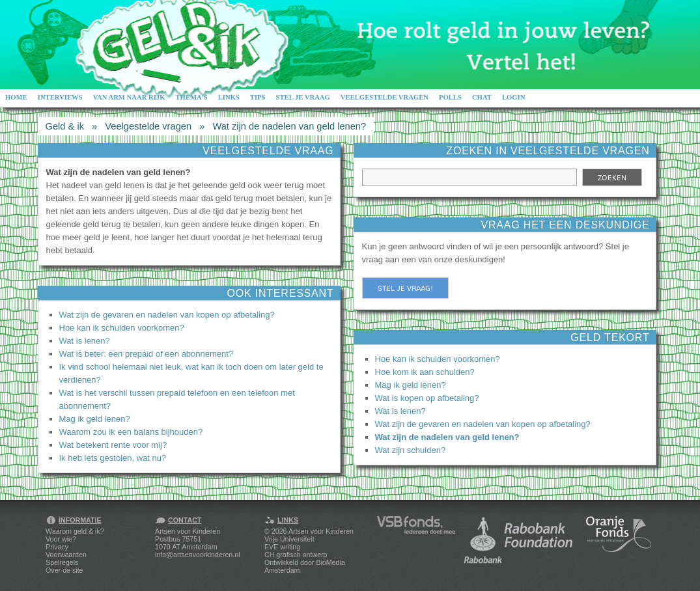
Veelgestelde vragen (385, 97)
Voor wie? (61, 539)
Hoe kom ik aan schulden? (425, 372)
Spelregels (62, 562)
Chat (482, 97)
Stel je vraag (303, 97)
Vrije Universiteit (289, 539)
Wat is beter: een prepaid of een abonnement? (147, 354)
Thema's (191, 97)
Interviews (60, 97)
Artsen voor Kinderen (321, 531)
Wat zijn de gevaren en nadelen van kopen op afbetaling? (167, 315)
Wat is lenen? (85, 341)
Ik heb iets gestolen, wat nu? (113, 458)
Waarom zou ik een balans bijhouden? (131, 432)
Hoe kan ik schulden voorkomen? (122, 328)
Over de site (64, 570)
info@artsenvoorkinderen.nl (197, 555)
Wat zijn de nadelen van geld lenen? (289, 126)
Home (16, 97)
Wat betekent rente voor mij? (113, 445)
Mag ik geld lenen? (95, 419)
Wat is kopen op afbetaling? (427, 398)
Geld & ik (65, 126)
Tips (258, 97)
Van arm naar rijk (129, 97)
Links (229, 97)
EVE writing (282, 547)
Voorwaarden (66, 555)
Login (514, 97)
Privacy (57, 547)
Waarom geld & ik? (75, 531)
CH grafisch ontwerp (296, 555)
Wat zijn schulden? (411, 450)
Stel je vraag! (405, 288)
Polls (450, 97)
